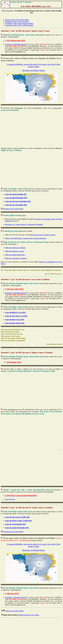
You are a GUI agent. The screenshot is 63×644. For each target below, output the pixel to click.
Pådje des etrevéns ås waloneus (15, 248)
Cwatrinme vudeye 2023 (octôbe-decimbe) (19, 25)
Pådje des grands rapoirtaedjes (15, 255)
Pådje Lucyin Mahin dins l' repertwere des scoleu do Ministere (26, 238)
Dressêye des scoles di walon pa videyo (42, 235)
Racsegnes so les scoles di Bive (13, 209)
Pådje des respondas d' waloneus (16, 258)
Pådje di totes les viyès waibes (29, 615)
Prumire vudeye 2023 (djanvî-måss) (17, 20)
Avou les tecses (10, 499)
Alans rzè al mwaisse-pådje (14, 611)
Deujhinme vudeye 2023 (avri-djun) (17, 22)
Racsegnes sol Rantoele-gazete (15, 44)
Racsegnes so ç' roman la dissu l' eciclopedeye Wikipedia (24, 224)
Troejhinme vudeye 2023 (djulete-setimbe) (19, 23)
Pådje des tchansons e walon (14, 251)
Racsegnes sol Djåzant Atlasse (34, 70)
